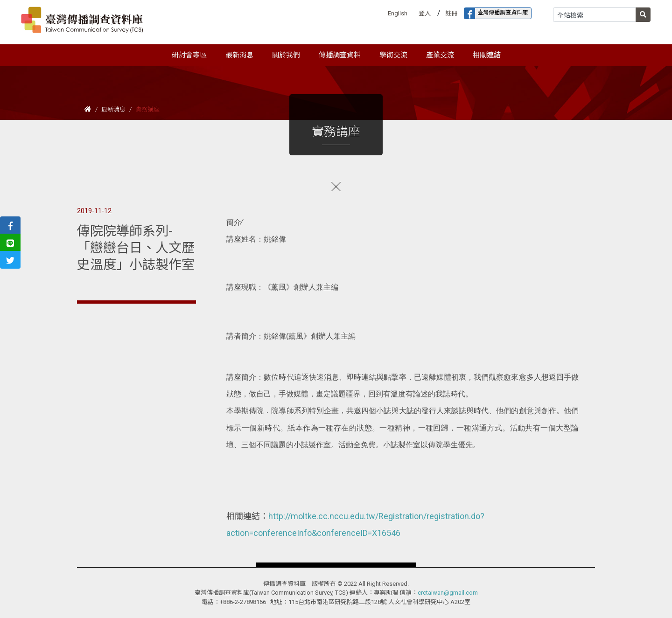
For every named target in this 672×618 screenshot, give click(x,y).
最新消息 (113, 109)
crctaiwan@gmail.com (448, 593)
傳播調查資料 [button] (340, 55)
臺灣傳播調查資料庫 (496, 13)
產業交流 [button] (440, 55)
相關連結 (487, 55)
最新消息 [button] (239, 55)
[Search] (595, 15)
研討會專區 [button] (189, 55)
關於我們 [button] (286, 55)
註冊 (451, 13)
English (398, 13)
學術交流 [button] (393, 55)
